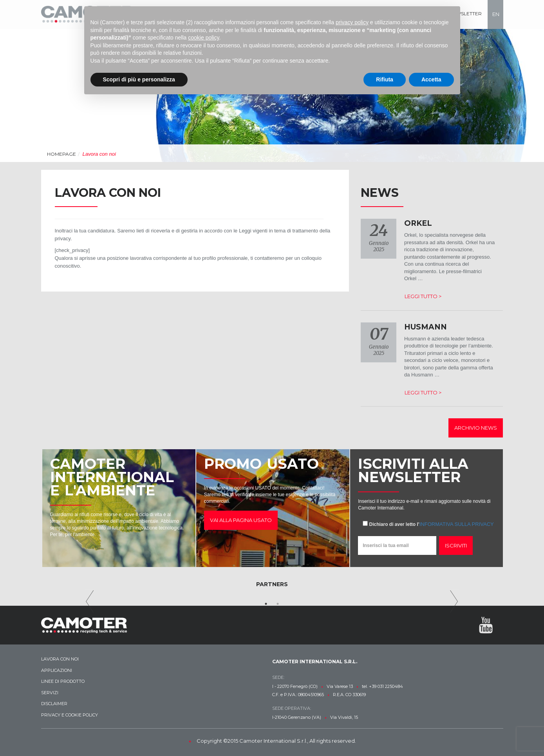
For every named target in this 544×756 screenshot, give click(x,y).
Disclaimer (54, 704)
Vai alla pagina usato (241, 520)
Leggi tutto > (423, 296)
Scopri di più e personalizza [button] (139, 79)
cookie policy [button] (203, 38)
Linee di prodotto (63, 681)
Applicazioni (57, 670)
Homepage (61, 154)
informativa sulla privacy (457, 524)
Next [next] (454, 601)
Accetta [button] (431, 79)
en (496, 14)
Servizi (50, 693)
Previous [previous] (90, 601)
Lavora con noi (60, 659)
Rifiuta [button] (385, 79)
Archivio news (476, 428)
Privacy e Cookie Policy (70, 715)
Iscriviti (456, 545)
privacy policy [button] (352, 22)
